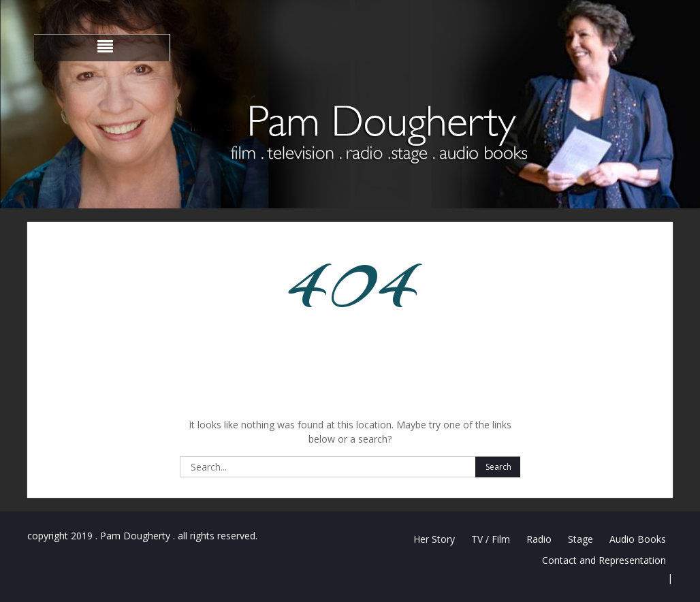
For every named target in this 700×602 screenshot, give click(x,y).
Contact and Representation (604, 560)
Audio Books (638, 539)
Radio (539, 539)
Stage (580, 539)
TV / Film (491, 539)
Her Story (434, 539)
